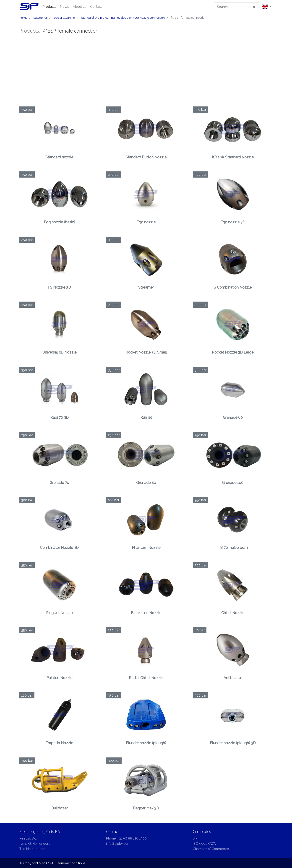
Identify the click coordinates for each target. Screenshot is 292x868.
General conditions (71, 863)
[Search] (232, 7)
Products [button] (50, 6)
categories (40, 18)
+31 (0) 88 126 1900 (132, 838)
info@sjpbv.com (118, 843)
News (65, 6)
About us (80, 6)
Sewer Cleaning (64, 18)
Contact (96, 6)
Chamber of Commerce (211, 849)
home (23, 18)
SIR (195, 838)
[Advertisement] (146, 70)
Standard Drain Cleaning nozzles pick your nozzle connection (123, 18)
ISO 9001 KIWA (204, 843)
